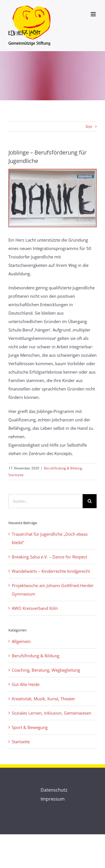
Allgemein (21, 641)
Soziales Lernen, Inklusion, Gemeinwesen (52, 713)
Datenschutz (54, 790)
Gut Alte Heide (26, 684)
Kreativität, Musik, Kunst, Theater (43, 699)
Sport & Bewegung (30, 727)
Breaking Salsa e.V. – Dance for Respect (49, 557)
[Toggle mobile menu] (94, 14)
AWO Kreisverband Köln (35, 608)
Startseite (16, 475)
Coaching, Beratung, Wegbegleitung (46, 670)
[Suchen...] (46, 501)
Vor (89, 126)
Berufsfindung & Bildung (63, 468)
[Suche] (90, 501)
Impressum (53, 799)
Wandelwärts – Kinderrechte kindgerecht (51, 571)
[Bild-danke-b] (53, 198)
